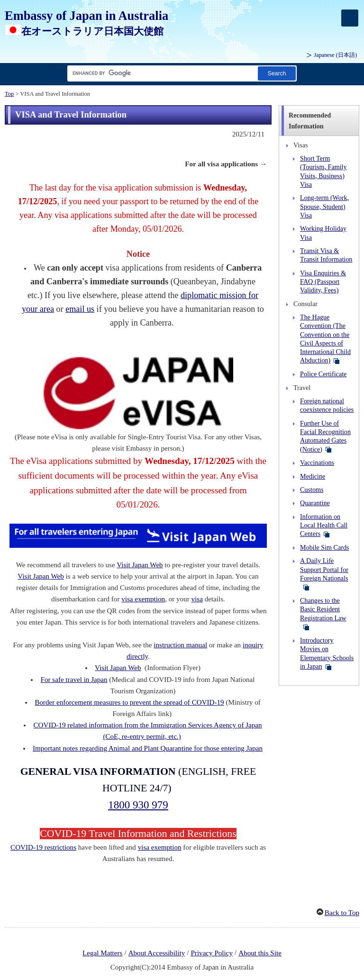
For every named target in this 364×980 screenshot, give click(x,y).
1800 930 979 (138, 805)
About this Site (260, 953)
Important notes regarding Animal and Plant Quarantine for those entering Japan (148, 748)
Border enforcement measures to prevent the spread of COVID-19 (129, 702)
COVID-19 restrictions (43, 847)
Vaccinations (317, 463)
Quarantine (315, 503)
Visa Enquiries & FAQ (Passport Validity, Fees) (323, 282)
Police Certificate (323, 374)
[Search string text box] (161, 73)
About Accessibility (157, 953)
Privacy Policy (212, 953)
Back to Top (342, 913)
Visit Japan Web (140, 565)
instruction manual (180, 645)
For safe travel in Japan (74, 680)
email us (80, 309)
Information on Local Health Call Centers (324, 525)
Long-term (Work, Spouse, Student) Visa (324, 206)
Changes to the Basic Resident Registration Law (323, 609)
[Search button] (277, 73)
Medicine (313, 476)
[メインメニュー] (350, 18)
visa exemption (143, 599)
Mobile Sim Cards (324, 547)
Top (9, 94)
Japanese (335, 55)
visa (197, 599)
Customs (312, 490)
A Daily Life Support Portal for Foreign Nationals (324, 569)
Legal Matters (102, 953)
